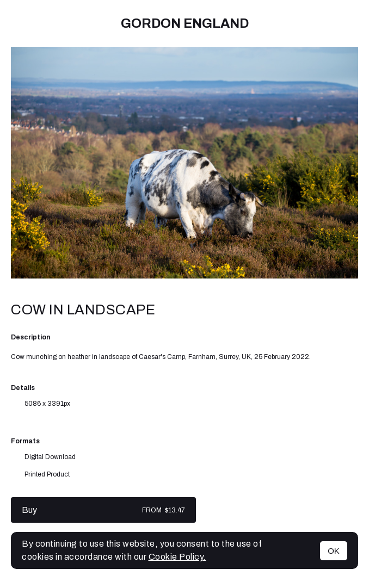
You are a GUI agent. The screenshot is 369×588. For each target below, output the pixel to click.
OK (334, 551)
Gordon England (185, 23)
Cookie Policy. (177, 557)
